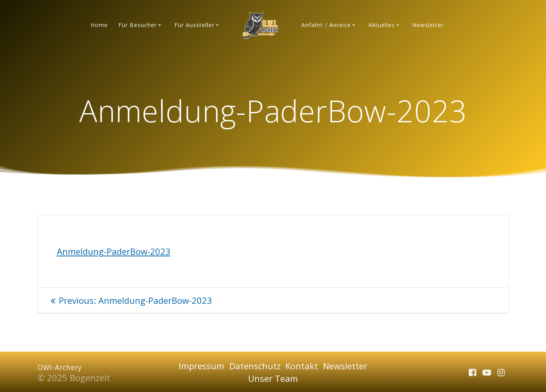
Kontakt (302, 366)
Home (99, 25)
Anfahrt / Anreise (326, 25)
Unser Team (273, 378)
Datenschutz (255, 366)
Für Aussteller (194, 25)
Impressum (201, 366)
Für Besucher (138, 25)
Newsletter (428, 25)
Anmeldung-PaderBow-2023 (114, 251)
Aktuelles (382, 25)
